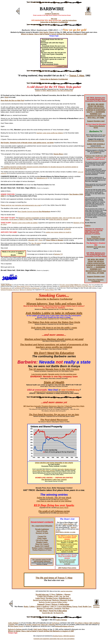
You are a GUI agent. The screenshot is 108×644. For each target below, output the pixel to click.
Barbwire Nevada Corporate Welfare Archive (53, 602)
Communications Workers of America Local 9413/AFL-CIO (77, 286)
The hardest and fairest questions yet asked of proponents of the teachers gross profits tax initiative (54, 346)
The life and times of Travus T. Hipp (54, 578)
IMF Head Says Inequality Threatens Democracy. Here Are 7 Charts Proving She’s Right (54, 406)
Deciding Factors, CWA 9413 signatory (64, 636)
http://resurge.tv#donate (96, 141)
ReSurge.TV (89, 187)
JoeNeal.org (18, 288)
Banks (26, 607)
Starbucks (58, 608)
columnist (34, 212)
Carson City (42, 536)
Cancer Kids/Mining (64, 607)
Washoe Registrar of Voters (42, 550)
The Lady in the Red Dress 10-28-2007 (67, 563)
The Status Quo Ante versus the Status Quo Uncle (54, 322)
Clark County (42, 538)
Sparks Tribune (49, 290)
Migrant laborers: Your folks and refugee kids (54, 304)
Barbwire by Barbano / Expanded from (45, 392)
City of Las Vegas (42, 540)
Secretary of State (42, 533)
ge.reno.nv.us (70, 626)
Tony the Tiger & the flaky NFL (67, 541)
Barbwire (76, 223)
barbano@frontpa (60, 626)
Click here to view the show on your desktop (54, 501)
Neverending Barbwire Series (97, 127)
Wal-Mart (66, 608)
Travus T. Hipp (77, 76)
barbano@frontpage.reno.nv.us (10, 290)
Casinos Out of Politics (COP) (48, 596)
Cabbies (32, 607)
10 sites (58, 531)
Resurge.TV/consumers (45, 608)
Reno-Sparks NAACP (23, 286)
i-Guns (40, 240)
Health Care (87, 607)
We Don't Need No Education (54, 353)
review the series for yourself (58, 219)
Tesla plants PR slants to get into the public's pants (54, 328)
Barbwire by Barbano (15, 629)
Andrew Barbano (68, 524)
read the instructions (69, 20)
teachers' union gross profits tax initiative (50, 133)
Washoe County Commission (42, 548)
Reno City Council (42, 544)
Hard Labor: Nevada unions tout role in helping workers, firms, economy (54, 470)
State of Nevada (42, 531)
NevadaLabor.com (6, 288)
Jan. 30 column (36, 243)
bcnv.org (97, 152)
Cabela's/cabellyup (42, 607)
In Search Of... (59, 613)
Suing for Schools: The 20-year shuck (54, 498)
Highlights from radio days (96, 247)
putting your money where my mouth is (59, 232)
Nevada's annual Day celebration (74, 285)
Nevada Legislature (42, 529)
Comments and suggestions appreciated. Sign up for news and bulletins (54, 639)
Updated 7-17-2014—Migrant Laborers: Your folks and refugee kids (54, 91)
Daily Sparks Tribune (62, 500)
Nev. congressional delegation (42, 526)
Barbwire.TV (58, 254)
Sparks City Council (42, 546)
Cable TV (53, 607)
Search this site (47, 613)
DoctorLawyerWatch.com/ (32, 288)
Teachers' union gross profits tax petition (25, 223)
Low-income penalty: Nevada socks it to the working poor (54, 374)
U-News (52, 594)
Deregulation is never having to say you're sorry (67, 545)
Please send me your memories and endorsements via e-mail (21, 205)
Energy (75, 607)
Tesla (6, 97)
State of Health (54, 382)
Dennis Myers (58, 154)
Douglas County (42, 542)
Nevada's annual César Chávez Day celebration (41, 625)
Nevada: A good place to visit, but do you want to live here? (67, 549)
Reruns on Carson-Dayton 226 (96, 147)
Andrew (88, 226)
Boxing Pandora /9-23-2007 (67, 561)
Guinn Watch (40, 598)
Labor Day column (59, 480)
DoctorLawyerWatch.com (42, 600)
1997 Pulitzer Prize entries (67, 568)
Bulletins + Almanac (63, 594)
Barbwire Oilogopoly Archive (63, 600)
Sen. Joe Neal (64, 596)
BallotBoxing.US (42, 178)
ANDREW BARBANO (52, 14)
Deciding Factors (52, 598)
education (31, 240)
